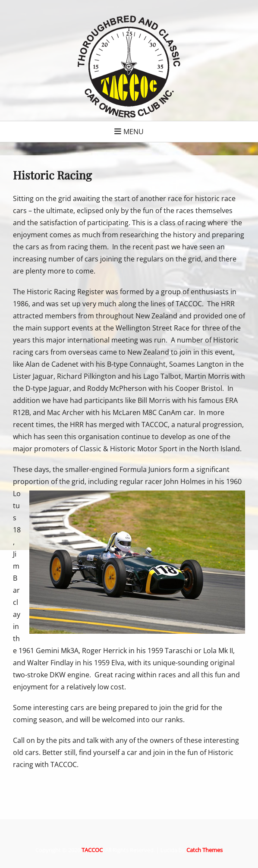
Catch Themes (205, 850)
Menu (134, 132)
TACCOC (92, 850)
